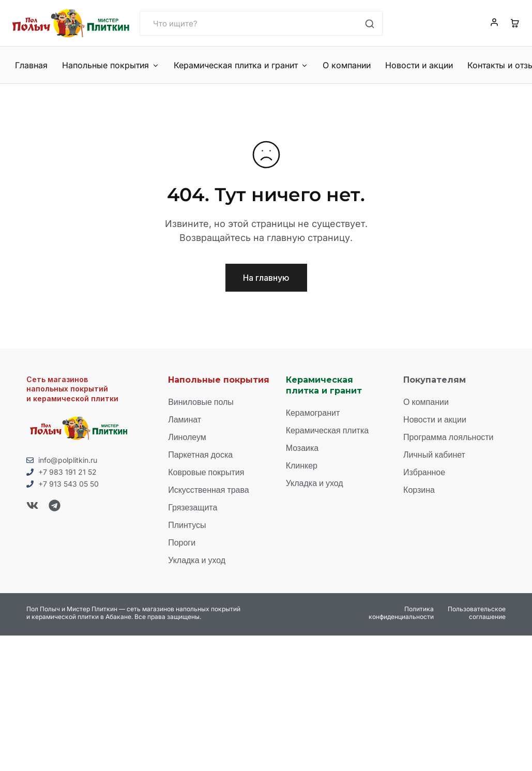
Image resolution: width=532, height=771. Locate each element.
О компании (343, 65)
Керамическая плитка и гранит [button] (239, 65)
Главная (31, 65)
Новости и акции (414, 65)
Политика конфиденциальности (401, 612)
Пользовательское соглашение (477, 612)
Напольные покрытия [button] (110, 65)
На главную (266, 278)
